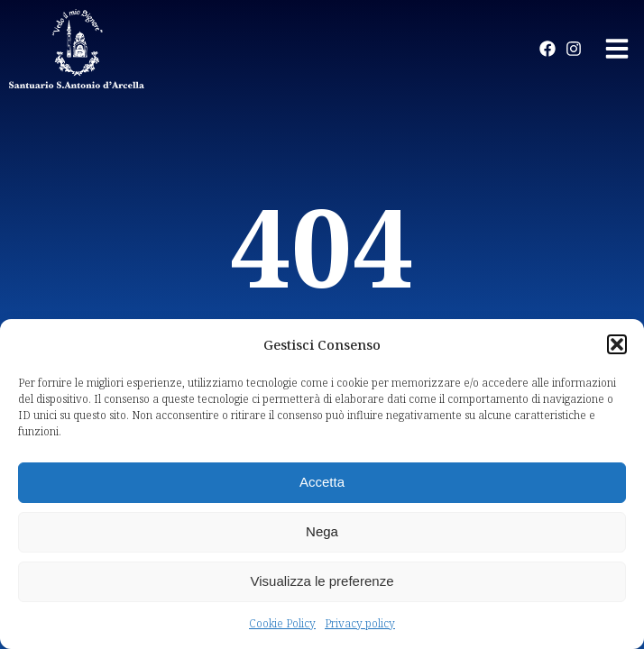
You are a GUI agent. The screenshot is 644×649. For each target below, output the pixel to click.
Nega (322, 531)
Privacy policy (360, 623)
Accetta (322, 482)
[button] (617, 344)
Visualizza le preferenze (322, 581)
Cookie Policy (282, 623)
